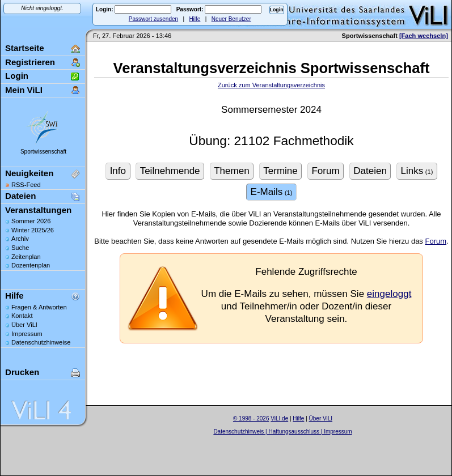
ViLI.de (279, 418)
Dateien (20, 196)
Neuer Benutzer (231, 19)
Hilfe (195, 19)
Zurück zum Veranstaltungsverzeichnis (271, 85)
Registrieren (30, 62)
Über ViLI (24, 325)
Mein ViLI (24, 90)
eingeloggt (389, 294)
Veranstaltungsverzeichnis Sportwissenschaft (272, 68)
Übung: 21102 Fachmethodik (271, 141)
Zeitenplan (26, 257)
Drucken (22, 372)
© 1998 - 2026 (251, 418)
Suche (20, 248)
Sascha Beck (295, 438)
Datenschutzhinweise (41, 342)
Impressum (27, 334)
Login (17, 76)
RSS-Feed (26, 185)
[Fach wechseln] (424, 36)
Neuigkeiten (29, 173)
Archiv (20, 239)
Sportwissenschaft (43, 152)
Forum (436, 241)
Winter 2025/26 (33, 230)
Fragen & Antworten (39, 307)
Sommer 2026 (31, 221)
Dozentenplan (31, 265)
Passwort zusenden (153, 19)
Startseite (25, 48)
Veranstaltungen (38, 210)
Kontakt (22, 316)
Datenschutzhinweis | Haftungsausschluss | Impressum (282, 432)
